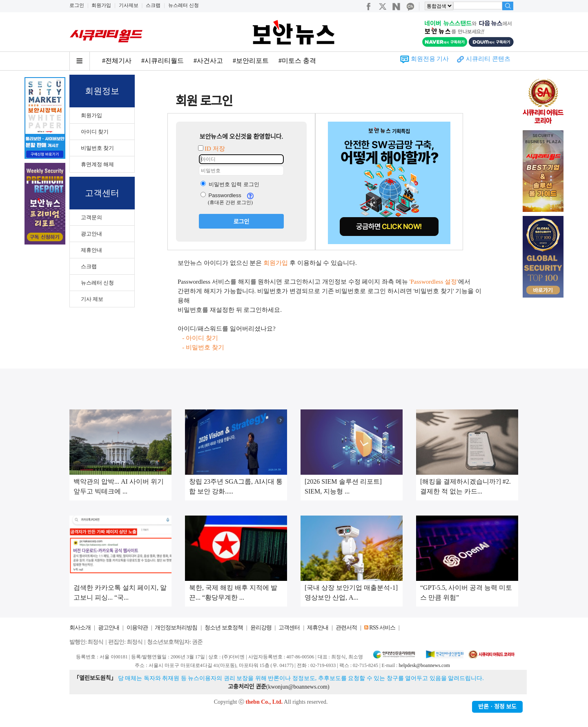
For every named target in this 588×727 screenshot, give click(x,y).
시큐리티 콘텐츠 (488, 59)
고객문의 (91, 217)
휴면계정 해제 (97, 164)
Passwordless (221, 195)
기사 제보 (92, 299)
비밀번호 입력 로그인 (230, 184)
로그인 (77, 5)
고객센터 (289, 628)
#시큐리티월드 (163, 61)
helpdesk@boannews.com (424, 665)
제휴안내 (91, 250)
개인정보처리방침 (176, 628)
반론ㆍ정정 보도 (497, 707)
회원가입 (101, 5)
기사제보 (129, 5)
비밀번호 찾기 (97, 148)
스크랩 (153, 5)
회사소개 (80, 628)
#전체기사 (117, 61)
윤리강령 (261, 628)
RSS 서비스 (382, 628)
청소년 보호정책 (224, 628)
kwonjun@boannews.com (297, 687)
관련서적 (346, 628)
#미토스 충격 (297, 61)
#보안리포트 (251, 61)
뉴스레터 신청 (184, 5)
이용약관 (137, 628)
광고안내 (91, 234)
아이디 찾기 (95, 132)
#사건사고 (208, 61)
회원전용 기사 (430, 59)
